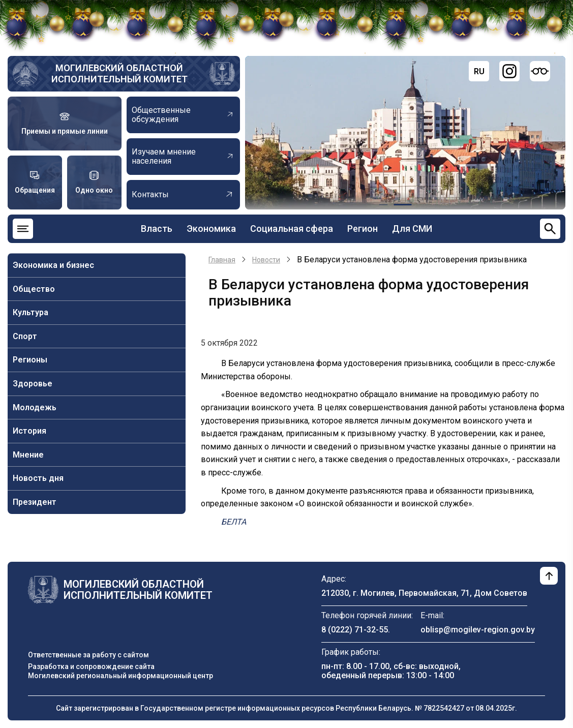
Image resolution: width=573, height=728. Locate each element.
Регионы (30, 360)
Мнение (28, 455)
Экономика (211, 229)
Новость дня (38, 478)
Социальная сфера (292, 229)
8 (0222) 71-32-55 (355, 630)
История (29, 431)
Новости (266, 260)
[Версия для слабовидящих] (540, 71)
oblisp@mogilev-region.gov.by (478, 630)
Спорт (25, 336)
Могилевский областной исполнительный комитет (119, 73)
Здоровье (33, 384)
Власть (157, 229)
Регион (363, 229)
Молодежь (35, 407)
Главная (222, 260)
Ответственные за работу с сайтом (88, 655)
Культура (31, 312)
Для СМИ (412, 229)
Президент (35, 502)
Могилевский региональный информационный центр (120, 676)
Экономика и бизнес (53, 265)
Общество (34, 289)
